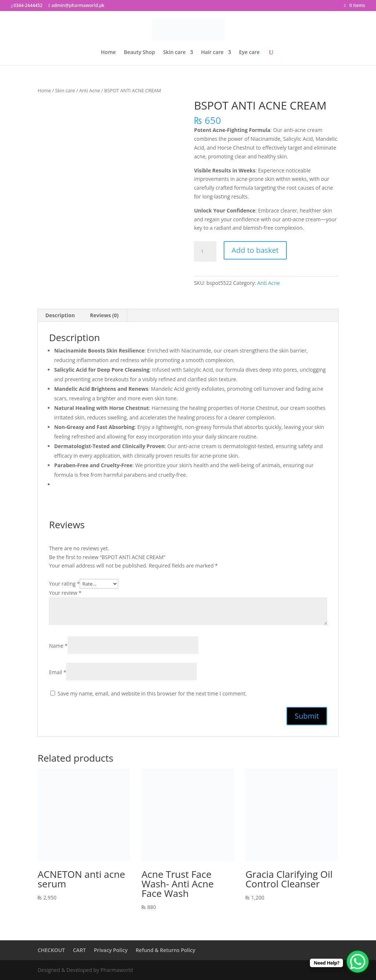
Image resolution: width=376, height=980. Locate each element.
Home (109, 53)
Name (58, 646)
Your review (65, 593)
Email (57, 672)
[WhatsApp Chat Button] (358, 962)
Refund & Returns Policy (165, 950)
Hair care (212, 53)
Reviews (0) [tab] (104, 315)
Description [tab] (60, 315)
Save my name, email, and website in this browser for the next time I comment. (152, 693)
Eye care (249, 53)
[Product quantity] (205, 251)
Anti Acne (90, 90)
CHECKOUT (51, 950)
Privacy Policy (111, 950)
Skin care (174, 53)
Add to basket (255, 250)
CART (79, 950)
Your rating (64, 584)
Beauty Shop (139, 53)
